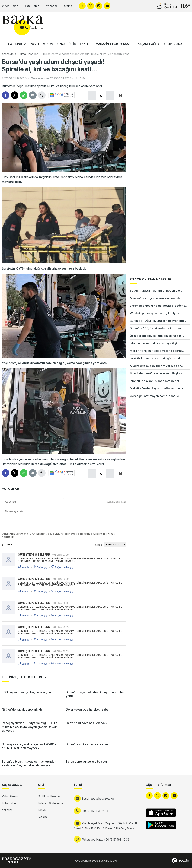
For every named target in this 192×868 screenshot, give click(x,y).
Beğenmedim (64, 567)
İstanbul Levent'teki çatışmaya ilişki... (155, 343)
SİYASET (34, 44)
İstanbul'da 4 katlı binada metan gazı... (156, 381)
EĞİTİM (72, 44)
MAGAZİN (102, 44)
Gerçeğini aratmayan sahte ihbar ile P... (157, 396)
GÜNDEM (20, 44)
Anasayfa (8, 54)
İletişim (42, 817)
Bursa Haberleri (28, 54)
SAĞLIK (154, 44)
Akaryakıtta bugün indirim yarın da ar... (156, 366)
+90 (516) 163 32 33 (95, 811)
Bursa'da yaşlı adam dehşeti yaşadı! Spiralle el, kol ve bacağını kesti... (87, 54)
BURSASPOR (128, 44)
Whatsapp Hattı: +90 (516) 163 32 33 (106, 839)
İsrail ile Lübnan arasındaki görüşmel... (156, 358)
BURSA (7, 44)
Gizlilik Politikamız (49, 796)
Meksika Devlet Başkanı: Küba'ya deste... (158, 388)
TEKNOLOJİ (86, 44)
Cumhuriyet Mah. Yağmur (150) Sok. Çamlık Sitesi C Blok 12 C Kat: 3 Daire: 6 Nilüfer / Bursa (106, 826)
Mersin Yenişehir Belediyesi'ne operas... (157, 351)
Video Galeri (10, 6)
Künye (42, 810)
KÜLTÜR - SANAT (172, 44)
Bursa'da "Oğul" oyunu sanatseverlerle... (158, 321)
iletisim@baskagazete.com (100, 798)
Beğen (42, 567)
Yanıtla (25, 567)
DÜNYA (61, 44)
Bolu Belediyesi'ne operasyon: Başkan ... (157, 373)
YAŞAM (143, 44)
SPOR (114, 44)
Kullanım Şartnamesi (51, 803)
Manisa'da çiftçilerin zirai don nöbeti (155, 298)
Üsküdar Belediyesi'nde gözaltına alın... (157, 336)
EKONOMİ (48, 44)
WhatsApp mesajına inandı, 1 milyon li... (157, 313)
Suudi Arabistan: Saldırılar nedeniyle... (156, 291)
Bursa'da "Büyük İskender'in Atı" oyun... (157, 328)
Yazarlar (52, 6)
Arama (68, 6)
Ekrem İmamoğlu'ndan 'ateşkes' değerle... (159, 306)
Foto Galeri (32, 6)
